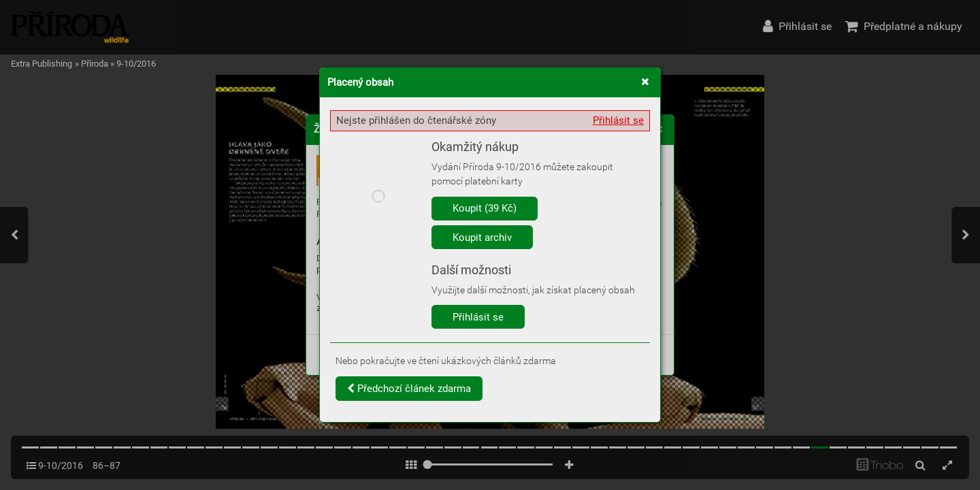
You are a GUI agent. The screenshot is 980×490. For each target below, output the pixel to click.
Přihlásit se (618, 120)
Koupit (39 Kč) (485, 208)
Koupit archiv (482, 238)
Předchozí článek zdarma (409, 389)
